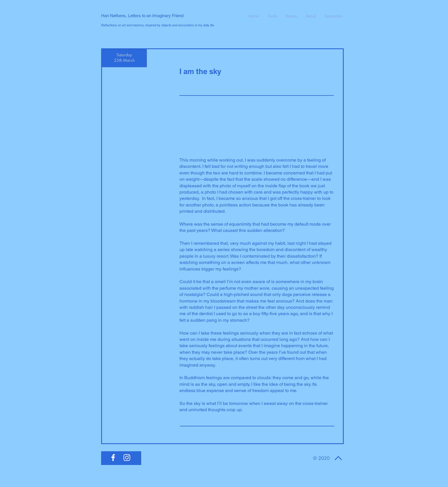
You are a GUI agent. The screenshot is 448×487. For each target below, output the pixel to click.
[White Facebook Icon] (113, 458)
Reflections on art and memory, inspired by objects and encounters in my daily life (158, 25)
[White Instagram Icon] (127, 458)
